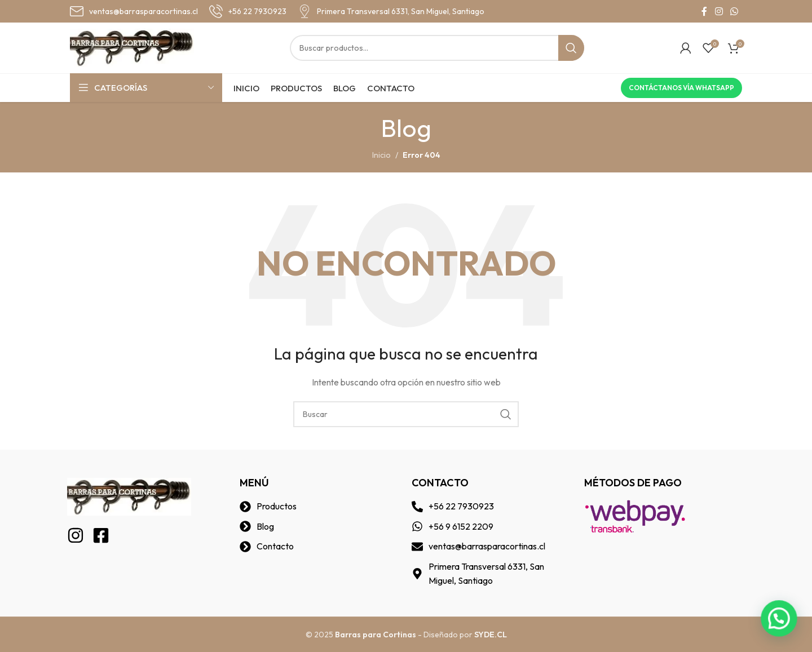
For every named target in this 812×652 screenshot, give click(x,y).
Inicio (381, 155)
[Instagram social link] (719, 11)
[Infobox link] (134, 11)
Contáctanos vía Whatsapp (681, 88)
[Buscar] (437, 48)
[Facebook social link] (704, 11)
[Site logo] (132, 47)
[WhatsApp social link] (734, 11)
